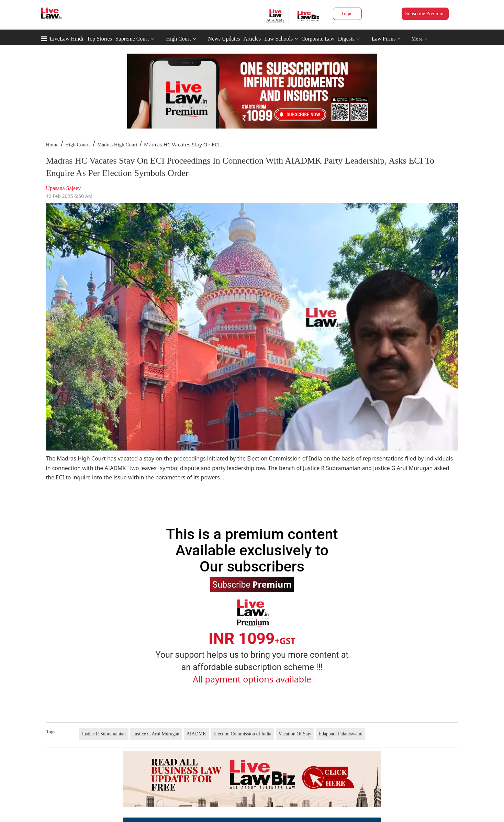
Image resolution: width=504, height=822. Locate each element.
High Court (178, 39)
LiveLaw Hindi (67, 39)
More (420, 39)
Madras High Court (117, 145)
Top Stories (99, 39)
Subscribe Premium (425, 14)
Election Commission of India (242, 734)
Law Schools (281, 39)
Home (52, 145)
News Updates (224, 39)
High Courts (78, 145)
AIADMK (197, 734)
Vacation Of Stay (295, 734)
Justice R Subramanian (104, 734)
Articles (252, 39)
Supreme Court (132, 39)
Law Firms (386, 39)
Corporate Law (318, 39)
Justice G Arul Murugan (156, 734)
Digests (346, 39)
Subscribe (252, 584)
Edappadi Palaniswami (340, 734)
